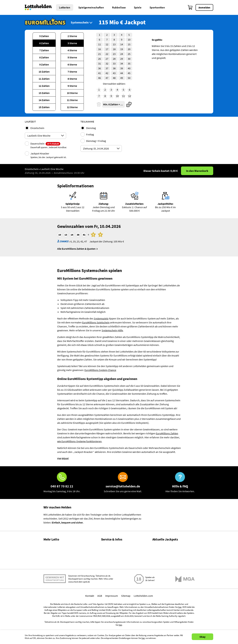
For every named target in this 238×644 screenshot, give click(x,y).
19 (122, 49)
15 (129, 44)
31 (99, 63)
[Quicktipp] (129, 104)
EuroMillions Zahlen (167, 433)
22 (107, 54)
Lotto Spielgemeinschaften (58, 567)
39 (122, 68)
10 (129, 40)
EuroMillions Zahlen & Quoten (169, 584)
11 (99, 44)
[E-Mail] (123, 483)
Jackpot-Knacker (48, 155)
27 (107, 59)
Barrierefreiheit (110, 588)
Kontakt (106, 567)
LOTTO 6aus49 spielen (165, 550)
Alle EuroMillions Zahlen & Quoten (76, 249)
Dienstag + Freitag (96, 141)
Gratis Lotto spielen (54, 581)
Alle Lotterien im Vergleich (58, 574)
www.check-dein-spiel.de (79, 609)
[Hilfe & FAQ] (180, 483)
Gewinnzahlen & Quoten (57, 546)
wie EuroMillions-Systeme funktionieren (79, 441)
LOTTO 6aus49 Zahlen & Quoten (170, 554)
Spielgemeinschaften (91, 7)
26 (99, 59)
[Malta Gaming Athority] (185, 606)
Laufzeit (30, 122)
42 (107, 73)
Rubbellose (119, 7)
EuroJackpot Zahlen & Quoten (169, 569)
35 (129, 63)
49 (122, 78)
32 (107, 63)
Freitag (90, 134)
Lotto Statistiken (53, 553)
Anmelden (204, 7)
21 (99, 54)
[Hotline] (62, 483)
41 (99, 73)
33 (114, 63)
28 (114, 59)
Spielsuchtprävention (113, 574)
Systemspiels (101, 318)
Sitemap (126, 622)
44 (122, 73)
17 (107, 49)
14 (122, 44)
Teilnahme (87, 122)
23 (114, 54)
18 (114, 49)
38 (114, 68)
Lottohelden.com (143, 622)
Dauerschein (49, 145)
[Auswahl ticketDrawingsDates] (101, 148)
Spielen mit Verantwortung (55, 605)
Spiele (138, 7)
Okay (202, 637)
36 (99, 68)
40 (129, 68)
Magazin (106, 560)
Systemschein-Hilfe (112, 330)
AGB (100, 622)
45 (129, 73)
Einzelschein (37, 128)
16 (99, 49)
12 (107, 44)
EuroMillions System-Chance (100, 370)
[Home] (40, 7)
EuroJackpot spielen (164, 565)
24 (122, 54)
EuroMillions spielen (164, 580)
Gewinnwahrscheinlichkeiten (60, 560)
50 (129, 78)
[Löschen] (99, 104)
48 (114, 78)
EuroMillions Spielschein (96, 322)
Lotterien (65, 7)
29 (122, 59)
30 (129, 59)
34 (122, 63)
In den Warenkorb (197, 171)
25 (129, 54)
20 (129, 49)
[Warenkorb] (190, 7)
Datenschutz (108, 581)
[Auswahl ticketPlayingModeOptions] (45, 136)
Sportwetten (157, 7)
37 (107, 68)
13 (114, 44)
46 (99, 78)
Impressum (112, 622)
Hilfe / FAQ (107, 546)
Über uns (106, 553)
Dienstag (91, 128)
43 (114, 73)
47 (107, 78)
